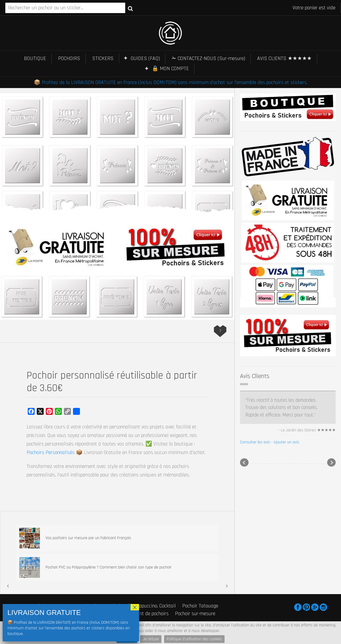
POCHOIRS (69, 58)
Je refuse (151, 639)
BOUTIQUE (35, 58)
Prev (244, 463)
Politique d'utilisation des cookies (194, 639)
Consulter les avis (255, 442)
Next (331, 463)
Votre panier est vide (314, 8)
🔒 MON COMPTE (170, 69)
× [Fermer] (135, 607)
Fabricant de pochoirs (147, 614)
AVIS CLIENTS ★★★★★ (284, 58)
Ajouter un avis (286, 442)
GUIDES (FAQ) (145, 58)
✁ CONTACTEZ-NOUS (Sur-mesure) (208, 58)
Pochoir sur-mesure (195, 614)
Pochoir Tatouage (200, 606)
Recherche (130, 8)
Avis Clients (255, 376)
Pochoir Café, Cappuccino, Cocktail (141, 606)
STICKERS (103, 58)
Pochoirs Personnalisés (51, 452)
